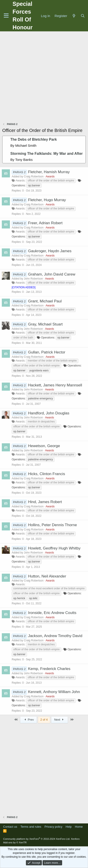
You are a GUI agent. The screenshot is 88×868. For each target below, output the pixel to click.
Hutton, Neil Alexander (47, 576)
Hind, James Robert (45, 502)
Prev (28, 720)
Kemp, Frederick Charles (49, 669)
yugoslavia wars (39, 370)
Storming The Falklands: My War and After (47, 154)
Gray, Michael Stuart (45, 324)
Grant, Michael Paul (45, 301)
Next (60, 720)
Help (69, 827)
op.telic (33, 598)
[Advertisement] (44, 77)
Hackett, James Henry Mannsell (55, 385)
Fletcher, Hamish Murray (49, 172)
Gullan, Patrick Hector (47, 352)
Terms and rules (31, 827)
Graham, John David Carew (52, 274)
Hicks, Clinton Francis (47, 474)
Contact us (10, 827)
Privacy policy (53, 827)
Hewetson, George (44, 446)
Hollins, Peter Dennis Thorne (53, 525)
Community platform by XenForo (37, 839)
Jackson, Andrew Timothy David (55, 636)
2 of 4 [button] (44, 720)
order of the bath (23, 338)
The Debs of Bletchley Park (34, 139)
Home (79, 827)
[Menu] (6, 16)
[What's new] (74, 16)
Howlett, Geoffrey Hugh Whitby (54, 548)
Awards (50, 177)
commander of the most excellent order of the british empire (49, 588)
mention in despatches (41, 422)
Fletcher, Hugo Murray (47, 200)
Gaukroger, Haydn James (50, 251)
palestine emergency (40, 398)
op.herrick (19, 598)
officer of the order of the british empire (51, 181)
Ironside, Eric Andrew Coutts (52, 613)
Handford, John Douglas (49, 413)
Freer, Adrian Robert (45, 223)
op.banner (34, 185)
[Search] (83, 16)
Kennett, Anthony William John (54, 692)
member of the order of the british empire (52, 361)
